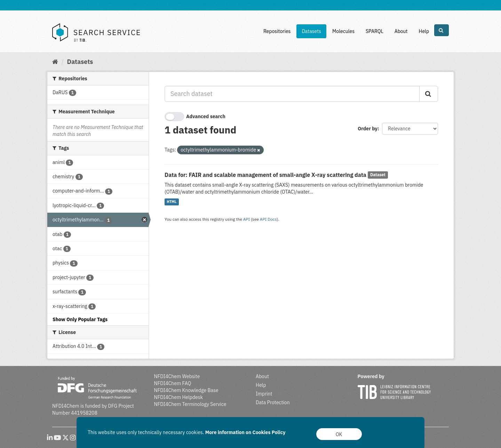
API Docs (268, 219)
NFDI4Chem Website (177, 376)
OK (339, 434)
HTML (172, 202)
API (247, 219)
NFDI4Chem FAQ (173, 383)
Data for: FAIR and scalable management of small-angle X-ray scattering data (265, 175)
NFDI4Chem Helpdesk (179, 397)
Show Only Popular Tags (80, 319)
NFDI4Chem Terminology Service (190, 404)
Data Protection (273, 402)
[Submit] (429, 94)
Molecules (343, 31)
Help (424, 31)
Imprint (264, 394)
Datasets (311, 31)
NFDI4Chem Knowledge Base (186, 390)
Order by (368, 129)
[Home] (55, 62)
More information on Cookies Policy (245, 432)
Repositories (277, 31)
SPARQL (375, 31)
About (401, 31)
